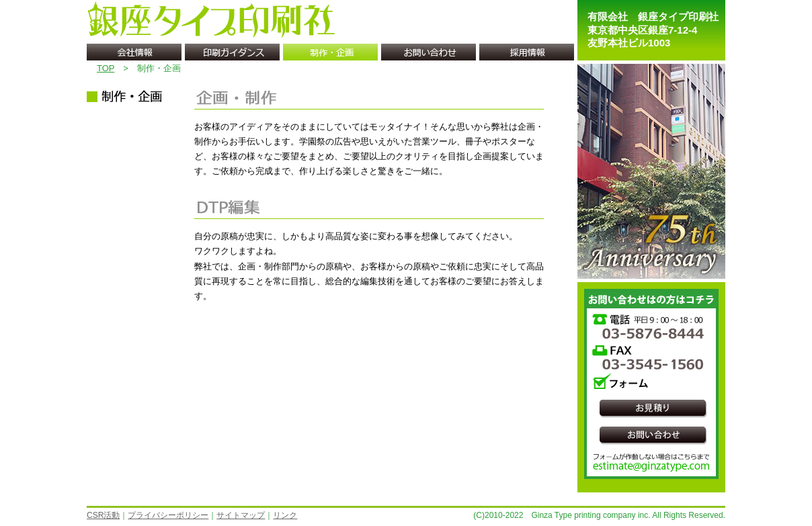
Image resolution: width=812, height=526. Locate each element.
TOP (106, 68)
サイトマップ (241, 515)
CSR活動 (103, 515)
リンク (285, 515)
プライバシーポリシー (168, 515)
